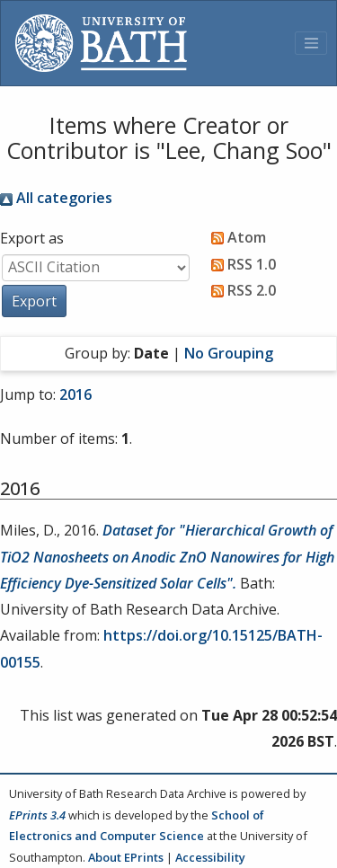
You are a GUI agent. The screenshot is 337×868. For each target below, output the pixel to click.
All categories (56, 198)
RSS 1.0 (240, 264)
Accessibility (210, 857)
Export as (32, 238)
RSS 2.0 (240, 290)
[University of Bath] (101, 43)
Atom (235, 237)
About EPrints (126, 857)
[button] (34, 301)
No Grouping (229, 353)
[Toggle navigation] (311, 43)
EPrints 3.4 (37, 815)
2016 (75, 394)
